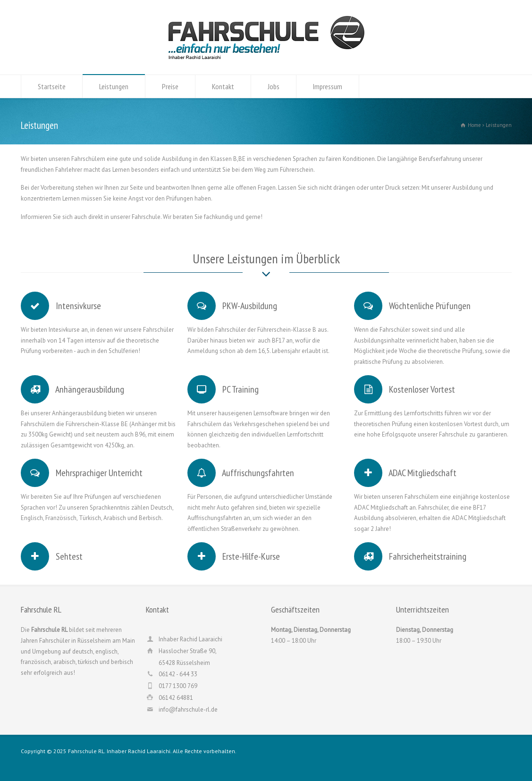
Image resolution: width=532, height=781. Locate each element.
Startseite (52, 86)
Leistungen (114, 86)
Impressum (328, 86)
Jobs (274, 86)
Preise (170, 86)
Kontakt (223, 86)
